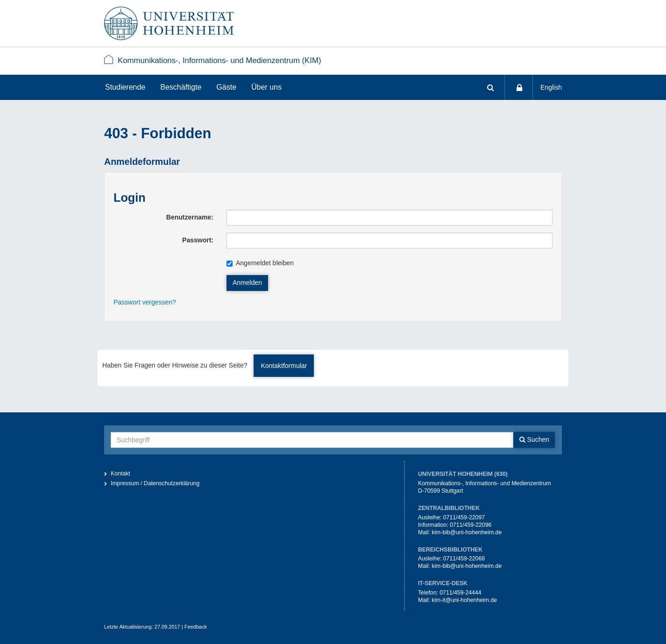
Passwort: (198, 240)
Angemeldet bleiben (260, 263)
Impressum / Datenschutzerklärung (155, 483)
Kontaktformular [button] (284, 366)
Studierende (125, 87)
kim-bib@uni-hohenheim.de (467, 532)
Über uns (266, 87)
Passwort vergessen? (145, 302)
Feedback (196, 627)
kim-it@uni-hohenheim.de (464, 600)
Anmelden (247, 283)
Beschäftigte (181, 87)
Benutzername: (190, 217)
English (551, 87)
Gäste (226, 87)
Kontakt (120, 474)
